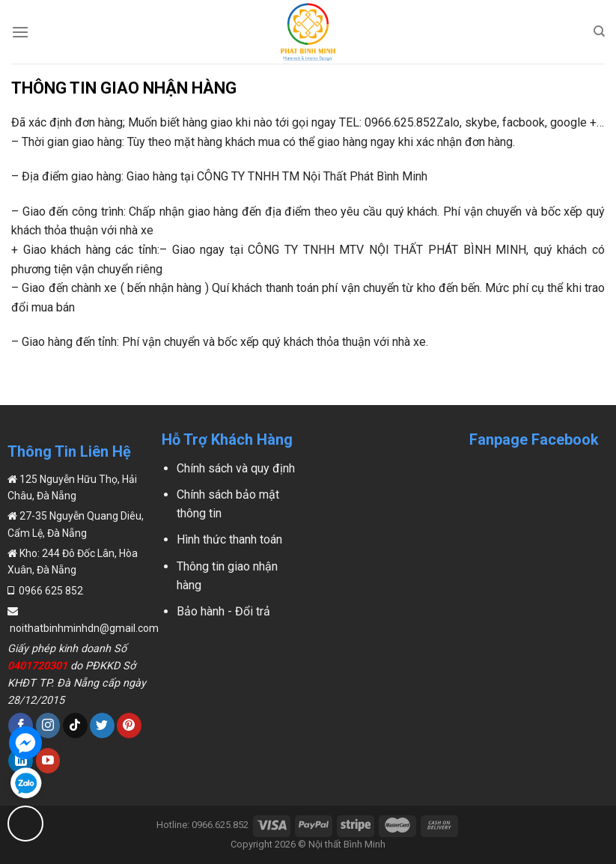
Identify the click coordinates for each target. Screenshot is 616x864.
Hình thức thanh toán (229, 539)
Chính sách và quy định (236, 468)
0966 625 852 (50, 591)
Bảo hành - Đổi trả (223, 611)
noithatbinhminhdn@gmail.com (83, 628)
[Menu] (20, 32)
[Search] (599, 31)
